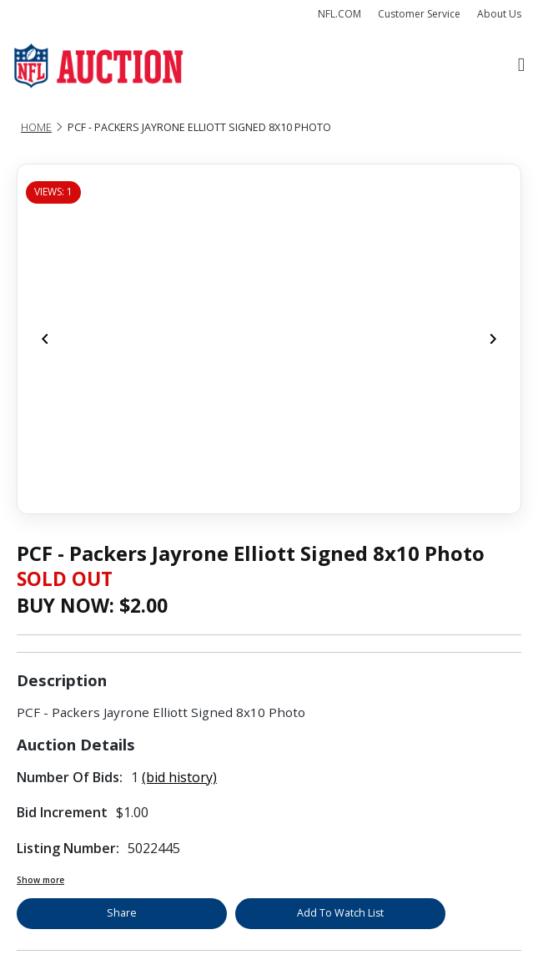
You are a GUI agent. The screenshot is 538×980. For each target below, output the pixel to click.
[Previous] (45, 339)
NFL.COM (339, 14)
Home (36, 127)
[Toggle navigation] (521, 66)
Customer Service (419, 14)
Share (122, 913)
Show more (40, 880)
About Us (499, 14)
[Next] (493, 339)
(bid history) (179, 777)
